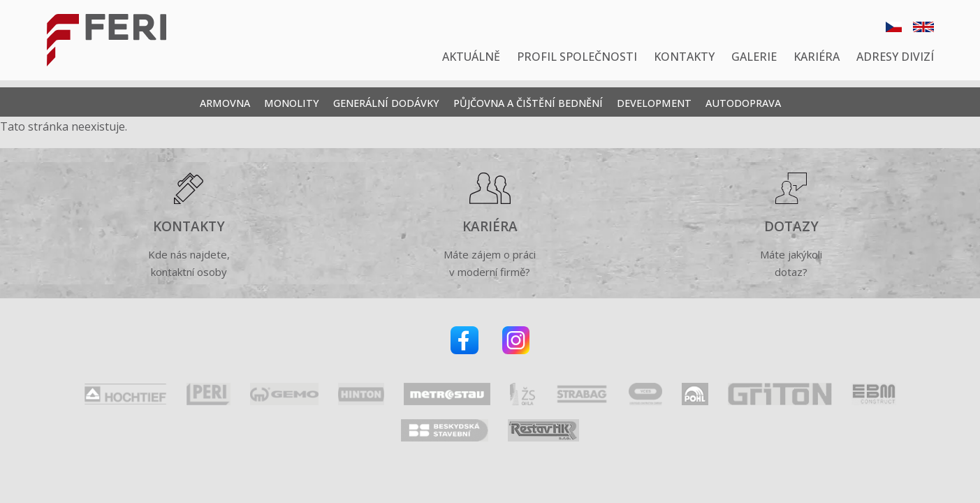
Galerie (754, 57)
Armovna (225, 103)
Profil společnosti (577, 57)
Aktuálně (471, 57)
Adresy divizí (895, 57)
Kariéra (817, 57)
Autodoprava (743, 103)
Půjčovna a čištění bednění (528, 103)
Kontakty (684, 57)
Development (654, 103)
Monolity (292, 103)
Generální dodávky (386, 103)
